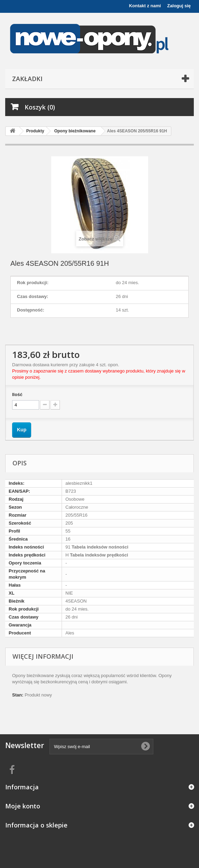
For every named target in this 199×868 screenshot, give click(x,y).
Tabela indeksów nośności (99, 547)
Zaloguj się (179, 6)
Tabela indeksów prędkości (98, 555)
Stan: (18, 695)
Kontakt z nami (145, 6)
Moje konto (23, 806)
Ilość (17, 394)
